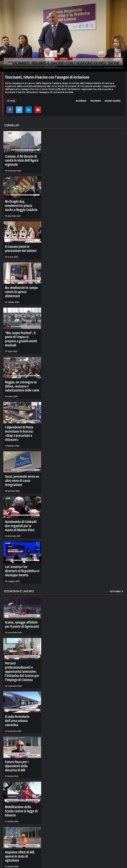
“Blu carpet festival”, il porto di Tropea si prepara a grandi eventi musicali (22, 312)
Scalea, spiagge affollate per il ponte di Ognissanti (20, 562)
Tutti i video (117, 530)
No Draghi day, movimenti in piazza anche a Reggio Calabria (20, 196)
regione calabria (113, 101)
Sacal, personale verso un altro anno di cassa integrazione (21, 434)
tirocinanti (95, 101)
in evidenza (81, 101)
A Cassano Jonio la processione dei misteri (22, 234)
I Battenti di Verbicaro (40, 822)
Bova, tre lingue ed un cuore (43, 788)
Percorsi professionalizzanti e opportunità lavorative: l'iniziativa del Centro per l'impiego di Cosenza (20, 604)
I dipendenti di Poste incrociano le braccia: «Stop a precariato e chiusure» (22, 395)
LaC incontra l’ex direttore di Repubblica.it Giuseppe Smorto (21, 514)
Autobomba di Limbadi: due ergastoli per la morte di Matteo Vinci (21, 474)
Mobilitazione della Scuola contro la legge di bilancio (22, 721)
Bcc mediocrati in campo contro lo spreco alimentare (22, 272)
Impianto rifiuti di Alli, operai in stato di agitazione (21, 759)
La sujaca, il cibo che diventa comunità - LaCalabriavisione (58, 805)
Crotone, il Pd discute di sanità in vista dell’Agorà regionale (22, 158)
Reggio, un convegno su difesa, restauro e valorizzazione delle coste (20, 353)
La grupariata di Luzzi (39, 839)
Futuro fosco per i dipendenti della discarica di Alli (20, 683)
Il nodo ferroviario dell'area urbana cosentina (19, 645)
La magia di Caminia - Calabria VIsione (48, 856)
